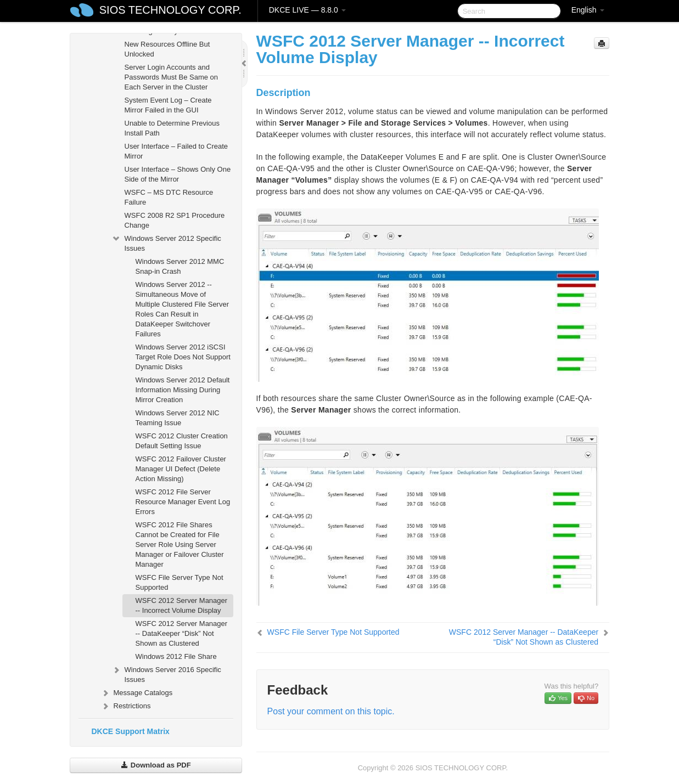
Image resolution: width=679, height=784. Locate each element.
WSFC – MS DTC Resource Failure (169, 197)
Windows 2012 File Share (176, 656)
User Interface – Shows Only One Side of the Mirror (178, 174)
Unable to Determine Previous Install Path (172, 128)
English (588, 10)
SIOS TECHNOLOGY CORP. (170, 10)
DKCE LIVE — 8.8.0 (307, 10)
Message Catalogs (137, 693)
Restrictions (126, 706)
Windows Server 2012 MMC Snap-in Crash (180, 266)
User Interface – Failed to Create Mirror (176, 151)
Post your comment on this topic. (331, 711)
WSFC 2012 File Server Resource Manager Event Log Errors (183, 502)
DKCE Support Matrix (131, 731)
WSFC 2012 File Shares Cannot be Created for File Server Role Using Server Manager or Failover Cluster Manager (180, 545)
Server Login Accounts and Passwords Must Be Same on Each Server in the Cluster (172, 77)
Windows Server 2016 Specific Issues (166, 673)
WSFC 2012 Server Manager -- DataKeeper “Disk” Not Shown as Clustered (182, 633)
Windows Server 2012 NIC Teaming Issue (178, 418)
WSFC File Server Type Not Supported (179, 582)
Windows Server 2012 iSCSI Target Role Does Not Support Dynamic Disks (183, 357)
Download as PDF (156, 765)
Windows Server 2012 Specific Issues (166, 242)
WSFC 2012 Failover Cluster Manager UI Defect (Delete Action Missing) (181, 469)
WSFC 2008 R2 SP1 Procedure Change (175, 220)
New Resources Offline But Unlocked (167, 49)
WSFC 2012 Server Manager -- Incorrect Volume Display (182, 605)
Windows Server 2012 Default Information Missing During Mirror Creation (183, 390)
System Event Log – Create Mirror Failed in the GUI (168, 105)
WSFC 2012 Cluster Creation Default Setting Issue (182, 441)
